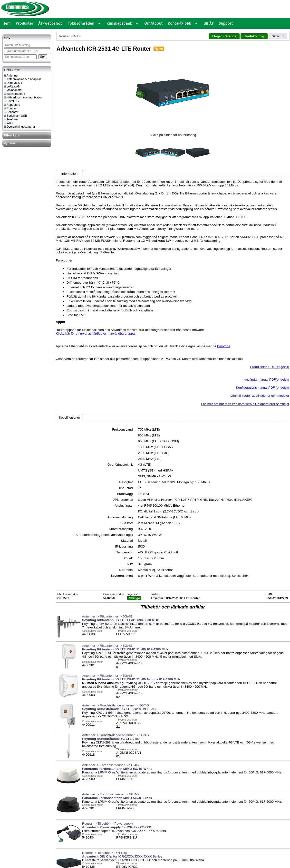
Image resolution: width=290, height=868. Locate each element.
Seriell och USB (15, 116)
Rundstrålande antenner (117, 705)
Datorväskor (13, 83)
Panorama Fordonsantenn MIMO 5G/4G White (117, 769)
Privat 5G (11, 101)
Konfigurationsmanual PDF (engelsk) (262, 388)
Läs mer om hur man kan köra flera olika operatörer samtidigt (245, 404)
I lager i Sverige (224, 36)
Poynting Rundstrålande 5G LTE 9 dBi (111, 739)
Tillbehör (104, 824)
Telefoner (11, 119)
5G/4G (128, 616)
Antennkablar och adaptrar (22, 79)
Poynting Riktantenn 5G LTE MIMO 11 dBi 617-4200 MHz (125, 649)
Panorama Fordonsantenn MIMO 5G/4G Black (117, 798)
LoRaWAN (12, 87)
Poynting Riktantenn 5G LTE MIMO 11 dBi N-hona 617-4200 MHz (131, 679)
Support (226, 23)
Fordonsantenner (112, 765)
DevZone (223, 346)
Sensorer (11, 112)
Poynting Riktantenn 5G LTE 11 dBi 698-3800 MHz (120, 620)
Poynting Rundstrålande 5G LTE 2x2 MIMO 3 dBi (119, 709)
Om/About (154, 23)
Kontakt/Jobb (179, 23)
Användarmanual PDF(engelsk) (266, 380)
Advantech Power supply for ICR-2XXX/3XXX (117, 827)
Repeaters (12, 105)
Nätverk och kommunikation (23, 97)
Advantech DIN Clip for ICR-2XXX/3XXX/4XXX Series (122, 856)
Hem (7, 23)
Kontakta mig (254, 36)
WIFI (8, 123)
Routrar (10, 108)
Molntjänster (13, 90)
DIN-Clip (120, 853)
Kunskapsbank (119, 23)
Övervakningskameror (19, 127)
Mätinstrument (14, 94)
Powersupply (124, 824)
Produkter (24, 23)
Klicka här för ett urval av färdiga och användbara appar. (96, 333)
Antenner (11, 76)
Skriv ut (278, 36)
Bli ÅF (209, 23)
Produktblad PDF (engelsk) (270, 367)
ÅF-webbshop (50, 23)
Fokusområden (81, 23)
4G (76, 36)
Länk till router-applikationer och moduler (260, 396)
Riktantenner (109, 616)
